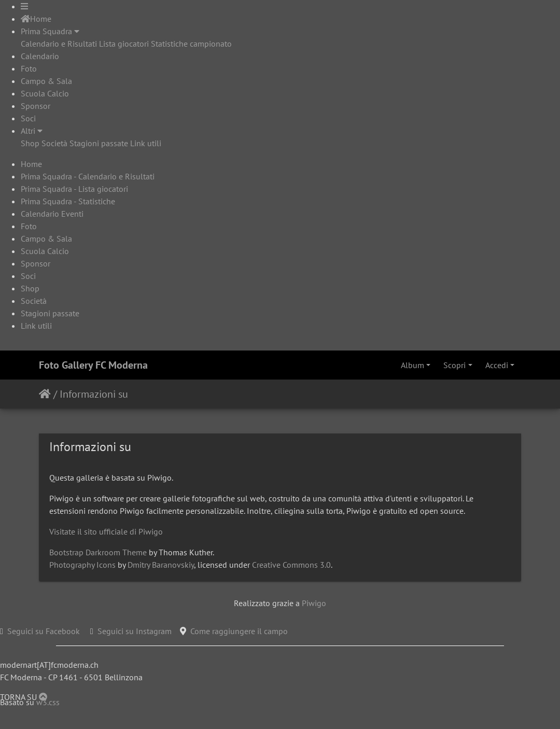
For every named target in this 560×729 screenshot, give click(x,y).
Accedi (497, 365)
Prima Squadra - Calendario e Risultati (88, 176)
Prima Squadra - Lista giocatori (74, 189)
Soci (28, 118)
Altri (32, 131)
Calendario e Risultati (59, 44)
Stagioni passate (99, 143)
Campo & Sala (46, 81)
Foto (29, 68)
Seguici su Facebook (44, 631)
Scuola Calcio (45, 93)
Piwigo (314, 603)
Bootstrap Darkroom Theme (98, 552)
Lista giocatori (124, 44)
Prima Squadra (50, 31)
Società (54, 143)
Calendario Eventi (52, 214)
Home (36, 19)
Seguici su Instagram (135, 631)
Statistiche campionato (191, 44)
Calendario (40, 56)
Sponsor (36, 106)
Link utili (146, 143)
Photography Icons (82, 565)
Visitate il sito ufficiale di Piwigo (106, 531)
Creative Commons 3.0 (291, 565)
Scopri (454, 365)
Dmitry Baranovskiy (161, 565)
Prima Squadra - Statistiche (68, 201)
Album (412, 365)
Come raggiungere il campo (239, 631)
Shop (30, 143)
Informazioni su (94, 394)
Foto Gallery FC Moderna (93, 365)
